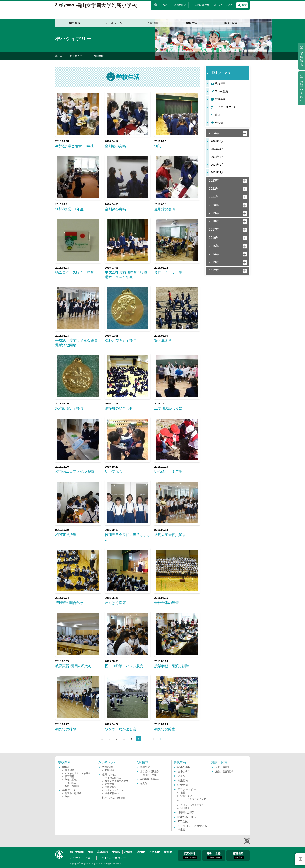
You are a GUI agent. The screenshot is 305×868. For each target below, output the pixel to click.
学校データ (69, 790)
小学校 (129, 852)
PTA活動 (183, 821)
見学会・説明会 (149, 771)
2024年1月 (217, 172)
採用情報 (190, 856)
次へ (159, 739)
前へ (96, 739)
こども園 (154, 852)
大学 (90, 852)
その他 (219, 122)
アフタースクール (226, 107)
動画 (217, 115)
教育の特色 (109, 775)
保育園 (168, 852)
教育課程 (107, 767)
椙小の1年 (184, 767)
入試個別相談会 (149, 779)
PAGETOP (300, 859)
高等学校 (103, 852)
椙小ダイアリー (78, 56)
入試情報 (153, 23)
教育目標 (70, 776)
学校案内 (75, 23)
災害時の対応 (186, 812)
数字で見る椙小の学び (117, 781)
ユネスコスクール (114, 790)
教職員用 (238, 856)
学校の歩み (71, 783)
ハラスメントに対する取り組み (192, 828)
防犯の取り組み (187, 817)
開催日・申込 (150, 775)
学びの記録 (222, 91)
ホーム (59, 56)
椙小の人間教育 (113, 778)
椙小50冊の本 (112, 793)
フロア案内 (222, 767)
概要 (183, 793)
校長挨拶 (70, 770)
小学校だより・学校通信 (78, 773)
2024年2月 (217, 165)
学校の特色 (71, 780)
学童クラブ (186, 796)
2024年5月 (217, 141)
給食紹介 (183, 785)
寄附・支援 (214, 856)
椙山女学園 (77, 852)
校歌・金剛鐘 (72, 786)
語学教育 (110, 784)
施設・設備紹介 (225, 771)
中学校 (116, 852)
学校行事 (220, 84)
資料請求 (301, 59)
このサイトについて (82, 858)
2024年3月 (217, 157)
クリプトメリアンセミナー (193, 800)
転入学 (144, 783)
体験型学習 (111, 787)
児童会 (181, 776)
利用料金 (185, 808)
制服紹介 (183, 780)
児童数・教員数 (73, 793)
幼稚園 (141, 852)
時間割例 (110, 770)
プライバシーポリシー (112, 858)
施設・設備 (231, 23)
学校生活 (192, 23)
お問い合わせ (301, 91)
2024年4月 (217, 149)
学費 (67, 797)
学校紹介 (67, 767)
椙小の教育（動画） (114, 798)
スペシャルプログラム (192, 805)
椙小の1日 (184, 771)
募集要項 (145, 767)
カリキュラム (114, 23)
